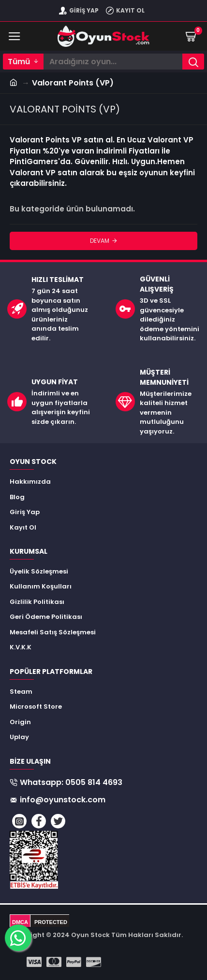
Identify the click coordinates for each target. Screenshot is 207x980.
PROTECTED (51, 922)
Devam (100, 241)
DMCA (20, 922)
